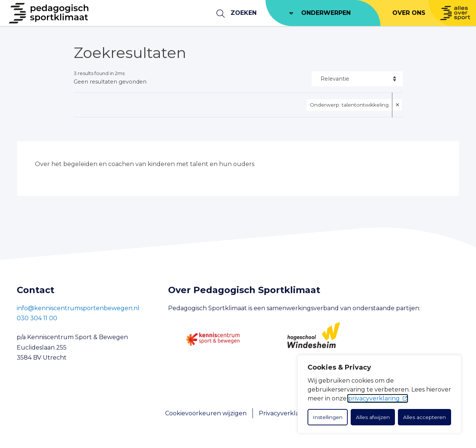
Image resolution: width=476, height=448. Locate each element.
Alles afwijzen (373, 417)
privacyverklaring (374, 398)
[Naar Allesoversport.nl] (452, 13)
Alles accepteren (424, 417)
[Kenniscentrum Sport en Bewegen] (213, 339)
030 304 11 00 (37, 318)
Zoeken (244, 13)
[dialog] (379, 394)
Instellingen (328, 417)
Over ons (409, 13)
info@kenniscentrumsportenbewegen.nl (78, 308)
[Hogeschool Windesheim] (314, 339)
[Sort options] (357, 79)
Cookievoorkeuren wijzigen (206, 413)
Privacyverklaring (285, 413)
